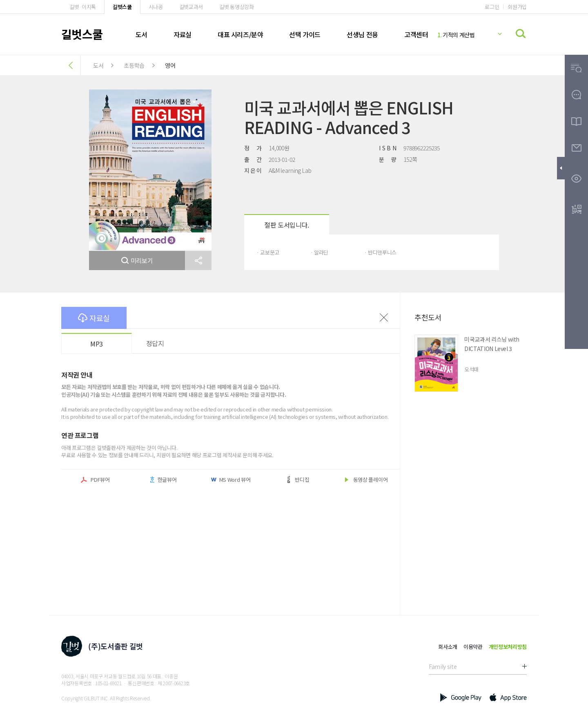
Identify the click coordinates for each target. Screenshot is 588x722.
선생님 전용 (362, 34)
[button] (198, 260)
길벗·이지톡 (83, 7)
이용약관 (473, 647)
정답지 (155, 343)
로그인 (492, 7)
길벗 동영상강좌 (236, 7)
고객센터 (416, 34)
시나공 (156, 7)
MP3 (97, 344)
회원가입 (517, 7)
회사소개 (448, 647)
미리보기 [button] (137, 260)
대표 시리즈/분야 (240, 34)
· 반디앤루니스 (380, 252)
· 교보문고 (268, 252)
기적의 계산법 (456, 35)
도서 (141, 34)
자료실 (183, 34)
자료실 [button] (94, 318)
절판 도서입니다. (286, 225)
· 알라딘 (319, 252)
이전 (384, 317)
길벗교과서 (191, 7)
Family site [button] (443, 666)
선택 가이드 (305, 34)
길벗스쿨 (122, 7)
